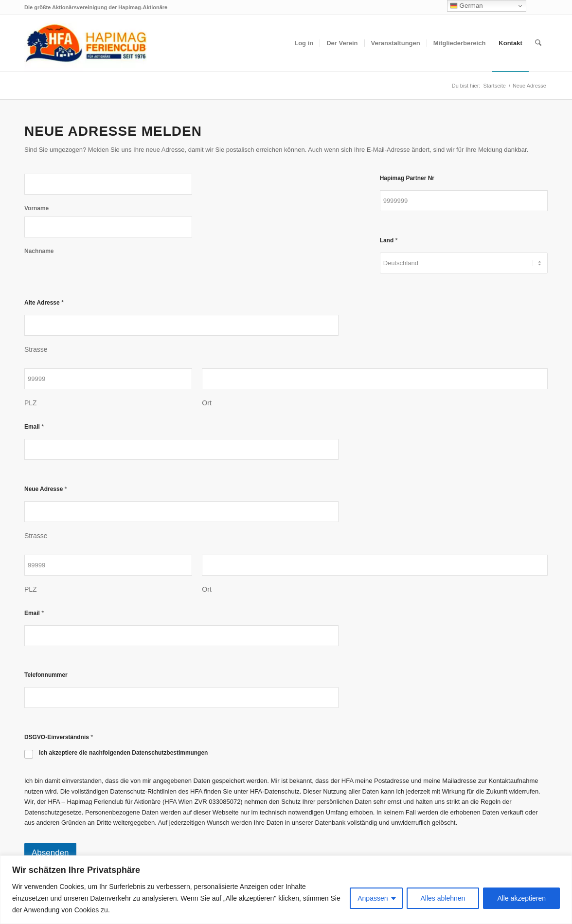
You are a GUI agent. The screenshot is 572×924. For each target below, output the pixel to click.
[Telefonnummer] (181, 698)
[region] (286, 890)
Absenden (50, 853)
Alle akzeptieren (521, 898)
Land (389, 240)
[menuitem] (304, 43)
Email (34, 426)
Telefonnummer (46, 675)
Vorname (36, 208)
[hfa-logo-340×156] (86, 43)
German (466, 6)
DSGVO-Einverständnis (59, 737)
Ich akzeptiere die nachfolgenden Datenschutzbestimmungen (123, 753)
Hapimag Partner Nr (407, 178)
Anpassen (373, 898)
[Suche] (538, 43)
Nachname (39, 251)
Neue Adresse (46, 489)
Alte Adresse (44, 302)
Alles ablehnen (443, 898)
